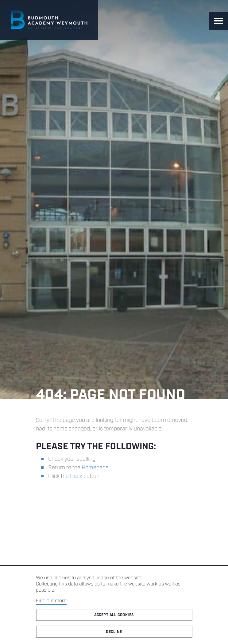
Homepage (95, 468)
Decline (114, 632)
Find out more (51, 601)
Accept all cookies (114, 615)
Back (76, 476)
